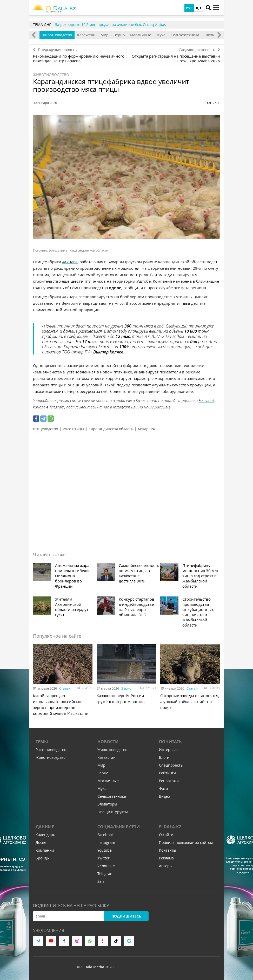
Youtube (105, 850)
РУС (189, 8)
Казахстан (86, 35)
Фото (163, 788)
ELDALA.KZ (170, 827)
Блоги (164, 757)
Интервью (168, 750)
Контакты (168, 850)
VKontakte (106, 866)
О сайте (166, 835)
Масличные (141, 35)
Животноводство (57, 35)
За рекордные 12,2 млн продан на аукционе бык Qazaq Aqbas (111, 25)
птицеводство (45, 429)
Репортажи (169, 781)
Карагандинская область (111, 429)
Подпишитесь (126, 916)
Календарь (45, 835)
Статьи (65, 688)
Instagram (122, 407)
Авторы (166, 866)
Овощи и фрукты (113, 812)
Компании (45, 850)
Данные (45, 827)
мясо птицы (73, 429)
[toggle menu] (216, 8)
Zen (101, 881)
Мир (105, 35)
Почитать (170, 742)
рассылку (163, 407)
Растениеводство (51, 750)
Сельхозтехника (185, 35)
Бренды (43, 858)
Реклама (166, 858)
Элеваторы (107, 804)
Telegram (57, 407)
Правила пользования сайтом (186, 842)
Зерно (119, 35)
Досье (41, 842)
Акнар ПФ (146, 429)
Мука (161, 35)
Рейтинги (167, 773)
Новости (108, 742)
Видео (164, 796)
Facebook (207, 400)
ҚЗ (198, 8)
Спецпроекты (171, 765)
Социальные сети (119, 827)
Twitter (104, 858)
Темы (42, 742)
